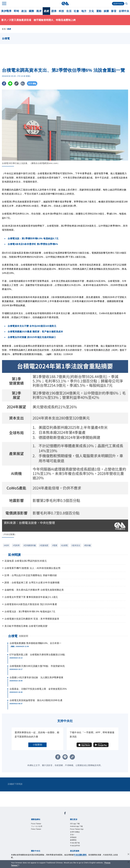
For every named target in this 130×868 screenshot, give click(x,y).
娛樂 (106, 11)
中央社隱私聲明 (80, 855)
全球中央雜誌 (77, 834)
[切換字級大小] (24, 84)
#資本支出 (76, 545)
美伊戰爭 (6, 11)
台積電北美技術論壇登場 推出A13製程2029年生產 (36, 700)
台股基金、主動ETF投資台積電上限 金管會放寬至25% (38, 689)
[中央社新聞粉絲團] (65, 814)
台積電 (13, 636)
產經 (46, 11)
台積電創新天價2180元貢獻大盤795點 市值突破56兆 (37, 666)
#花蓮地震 (44, 545)
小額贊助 (37, 745)
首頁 (4, 29)
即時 (16, 11)
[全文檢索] (127, 4)
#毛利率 (16, 545)
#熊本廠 (87, 545)
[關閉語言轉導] (128, 862)
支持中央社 (118, 4)
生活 (69, 11)
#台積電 (64, 545)
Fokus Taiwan (38, 831)
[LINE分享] (11, 84)
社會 (76, 11)
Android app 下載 (79, 827)
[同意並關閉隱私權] (128, 854)
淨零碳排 (75, 841)
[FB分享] (4, 84)
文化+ (73, 838)
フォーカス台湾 (39, 827)
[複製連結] (17, 84)
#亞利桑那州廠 (30, 545)
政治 (24, 11)
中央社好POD (77, 851)
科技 (61, 11)
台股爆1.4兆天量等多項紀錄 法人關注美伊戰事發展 (36, 677)
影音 (114, 11)
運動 (99, 11)
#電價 (55, 545)
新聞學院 (75, 845)
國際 (31, 11)
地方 (84, 11)
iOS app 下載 (77, 824)
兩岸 (39, 11)
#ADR (6, 545)
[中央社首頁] (65, 3)
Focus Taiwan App (80, 831)
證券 (54, 11)
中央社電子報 (77, 848)
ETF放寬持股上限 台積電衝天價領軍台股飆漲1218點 (37, 655)
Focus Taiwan (38, 824)
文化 (91, 11)
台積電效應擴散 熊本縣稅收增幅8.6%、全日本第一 (35, 643)
